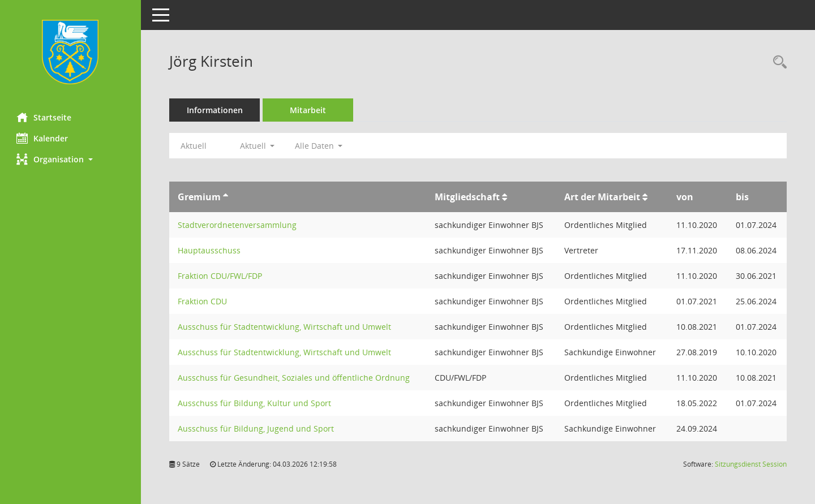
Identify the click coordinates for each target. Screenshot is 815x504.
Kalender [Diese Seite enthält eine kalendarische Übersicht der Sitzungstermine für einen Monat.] (43, 138)
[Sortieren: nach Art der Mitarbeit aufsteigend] (645, 197)
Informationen (215, 110)
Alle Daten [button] (319, 146)
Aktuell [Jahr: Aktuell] (194, 146)
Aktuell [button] (258, 146)
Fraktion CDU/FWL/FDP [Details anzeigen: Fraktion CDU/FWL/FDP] (220, 276)
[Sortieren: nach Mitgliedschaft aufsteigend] (505, 197)
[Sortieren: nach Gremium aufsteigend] (226, 197)
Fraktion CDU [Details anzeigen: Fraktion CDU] (203, 301)
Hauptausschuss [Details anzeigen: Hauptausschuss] (210, 250)
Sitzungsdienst (751, 464)
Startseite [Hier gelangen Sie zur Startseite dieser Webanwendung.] (44, 117)
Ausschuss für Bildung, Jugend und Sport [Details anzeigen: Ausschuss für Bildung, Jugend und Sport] (256, 428)
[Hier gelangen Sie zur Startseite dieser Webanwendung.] (71, 52)
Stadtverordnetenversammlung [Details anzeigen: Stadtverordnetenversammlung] (238, 225)
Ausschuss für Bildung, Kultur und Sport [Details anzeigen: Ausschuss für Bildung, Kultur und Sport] (255, 403)
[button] (71, 159)
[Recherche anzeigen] (777, 63)
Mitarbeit (308, 110)
